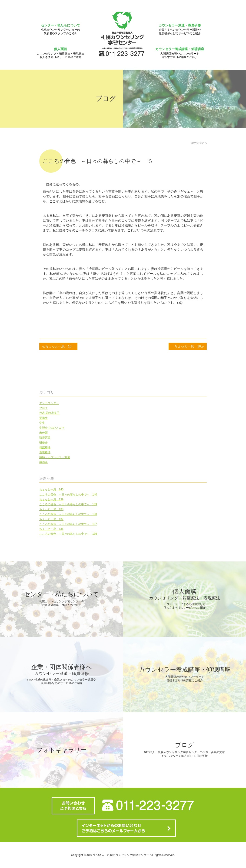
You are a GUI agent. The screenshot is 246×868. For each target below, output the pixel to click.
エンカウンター (49, 403)
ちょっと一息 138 (51, 509)
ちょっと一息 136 (51, 529)
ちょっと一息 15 (58, 346)
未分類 (43, 433)
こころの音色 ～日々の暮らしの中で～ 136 (68, 534)
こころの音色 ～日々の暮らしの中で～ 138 (68, 514)
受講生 (43, 418)
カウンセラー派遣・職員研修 (180, 29)
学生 (42, 423)
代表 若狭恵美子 (49, 413)
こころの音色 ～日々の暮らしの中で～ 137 (68, 524)
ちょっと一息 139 (51, 499)
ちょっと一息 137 (51, 519)
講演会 (43, 462)
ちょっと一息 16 (188, 346)
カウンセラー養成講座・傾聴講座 (180, 53)
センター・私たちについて (60, 29)
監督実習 (45, 437)
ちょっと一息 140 (51, 489)
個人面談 (60, 53)
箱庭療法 (45, 447)
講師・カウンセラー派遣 (55, 457)
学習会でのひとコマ (52, 428)
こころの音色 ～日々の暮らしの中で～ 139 (68, 504)
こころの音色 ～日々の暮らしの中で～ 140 (68, 495)
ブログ (43, 408)
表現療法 (45, 452)
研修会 (43, 443)
